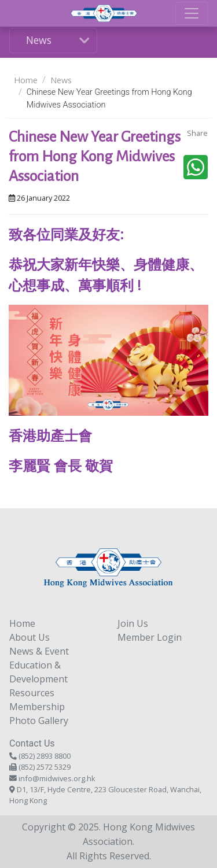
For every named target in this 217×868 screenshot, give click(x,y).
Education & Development (38, 672)
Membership (37, 707)
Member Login (150, 637)
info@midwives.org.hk (57, 778)
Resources (32, 693)
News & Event (39, 651)
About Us (30, 637)
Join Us (133, 623)
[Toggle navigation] (192, 13)
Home (26, 80)
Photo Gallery (39, 721)
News (39, 40)
